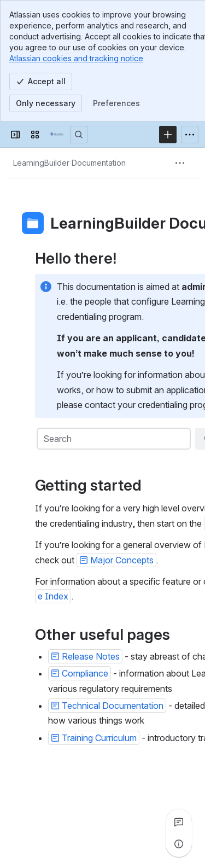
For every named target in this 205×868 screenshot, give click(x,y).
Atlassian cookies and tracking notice (76, 58)
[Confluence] (57, 135)
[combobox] (113, 439)
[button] (116, 560)
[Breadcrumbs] (69, 163)
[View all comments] (179, 822)
